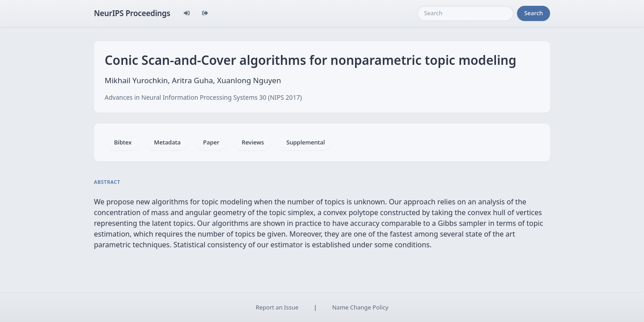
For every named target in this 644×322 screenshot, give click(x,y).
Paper (211, 142)
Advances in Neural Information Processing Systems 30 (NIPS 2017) (203, 97)
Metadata (167, 142)
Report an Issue (277, 307)
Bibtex (123, 142)
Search (534, 13)
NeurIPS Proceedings (132, 13)
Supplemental (305, 142)
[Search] (465, 13)
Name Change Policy (360, 307)
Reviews (253, 142)
